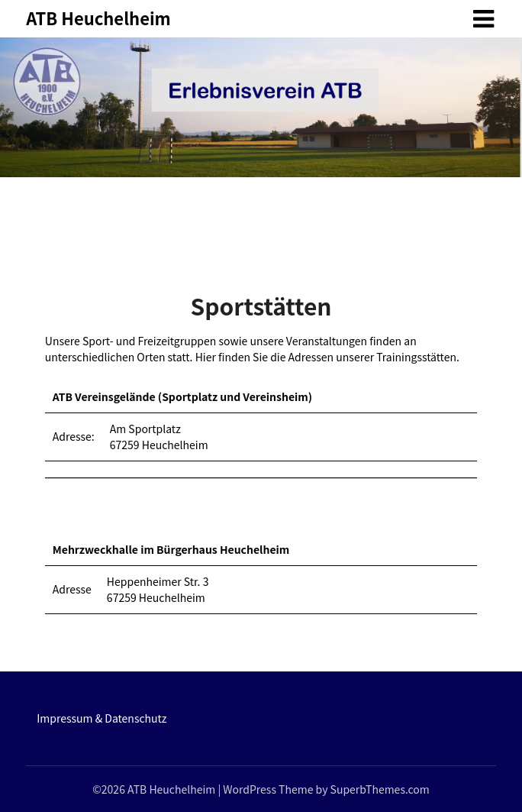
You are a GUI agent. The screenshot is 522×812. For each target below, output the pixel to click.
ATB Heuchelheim (98, 18)
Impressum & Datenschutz (101, 718)
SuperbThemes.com (380, 789)
